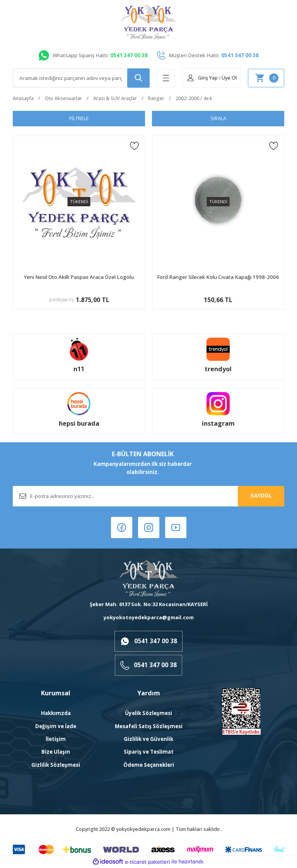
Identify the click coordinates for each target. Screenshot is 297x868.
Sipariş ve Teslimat (149, 752)
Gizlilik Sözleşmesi (56, 765)
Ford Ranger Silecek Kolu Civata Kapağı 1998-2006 (218, 277)
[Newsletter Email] (148, 496)
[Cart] (266, 78)
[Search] (81, 78)
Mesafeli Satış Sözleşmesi (149, 727)
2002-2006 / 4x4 (194, 98)
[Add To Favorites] (134, 145)
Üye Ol (229, 78)
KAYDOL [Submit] (261, 496)
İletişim (56, 740)
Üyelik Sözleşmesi (148, 714)
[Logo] (148, 22)
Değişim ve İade (56, 727)
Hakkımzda (56, 714)
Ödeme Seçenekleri (149, 765)
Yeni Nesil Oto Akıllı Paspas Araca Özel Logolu (79, 277)
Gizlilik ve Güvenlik (148, 740)
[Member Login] (202, 78)
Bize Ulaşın (56, 752)
